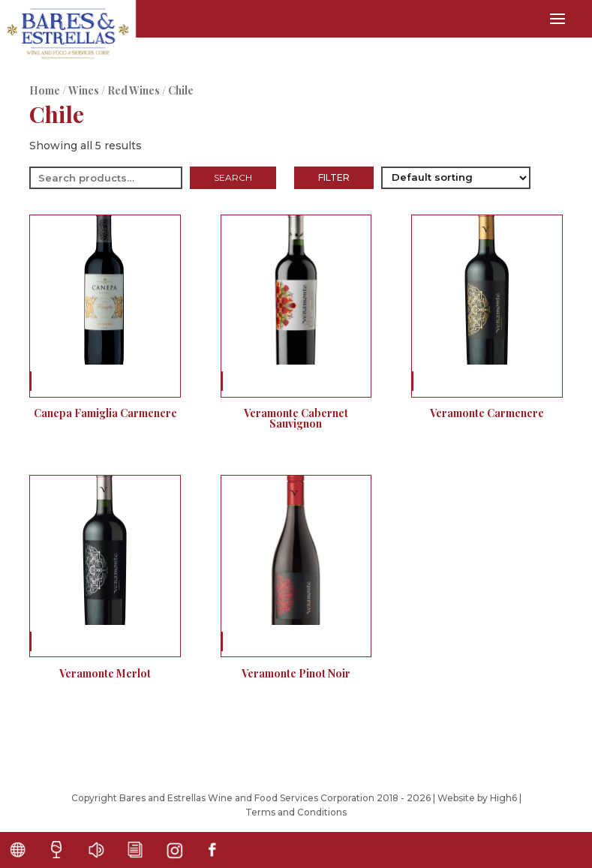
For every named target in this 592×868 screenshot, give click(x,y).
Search (233, 177)
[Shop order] (456, 178)
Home (45, 90)
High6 (503, 798)
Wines (84, 90)
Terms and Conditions (296, 812)
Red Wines (134, 90)
